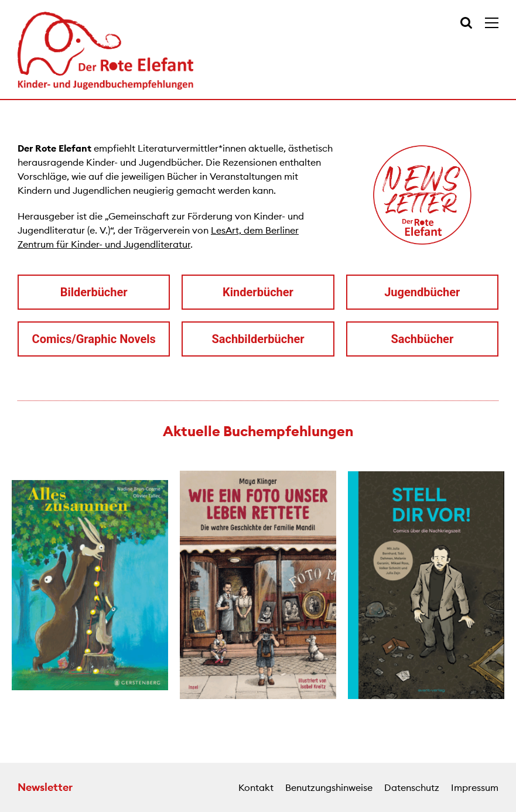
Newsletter (45, 787)
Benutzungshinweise (329, 787)
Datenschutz (412, 787)
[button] (12, 587)
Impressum (475, 787)
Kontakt (256, 787)
